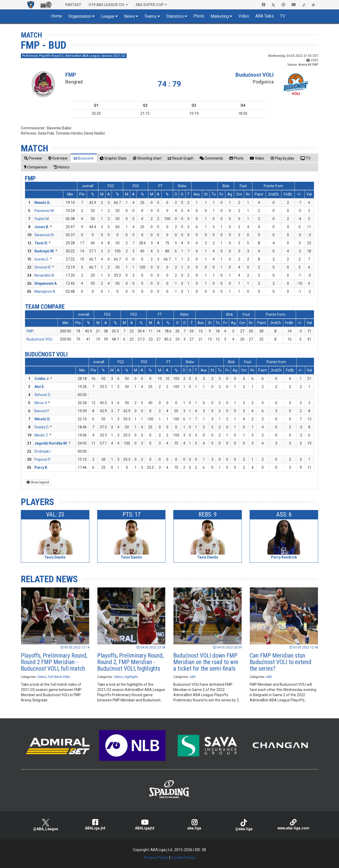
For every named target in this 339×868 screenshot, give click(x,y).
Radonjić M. (45, 251)
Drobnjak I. (43, 451)
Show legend (38, 482)
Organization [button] (80, 16)
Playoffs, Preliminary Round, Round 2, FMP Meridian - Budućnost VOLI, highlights (130, 662)
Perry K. (41, 468)
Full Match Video (59, 677)
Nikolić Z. (42, 435)
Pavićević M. (44, 211)
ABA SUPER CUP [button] (150, 5)
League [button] (108, 16)
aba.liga (194, 825)
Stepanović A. (46, 283)
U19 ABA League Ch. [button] (107, 5)
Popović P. (43, 459)
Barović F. (42, 411)
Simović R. (43, 267)
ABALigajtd (145, 825)
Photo (199, 16)
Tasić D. (41, 243)
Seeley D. (42, 427)
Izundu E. (42, 259)
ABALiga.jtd (95, 825)
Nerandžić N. (45, 275)
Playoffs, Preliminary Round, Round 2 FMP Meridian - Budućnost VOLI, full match (54, 662)
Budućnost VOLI (255, 75)
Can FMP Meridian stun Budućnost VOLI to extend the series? (281, 662)
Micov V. (41, 403)
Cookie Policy (183, 858)
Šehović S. (43, 395)
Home (57, 16)
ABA (193, 677)
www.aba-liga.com (293, 825)
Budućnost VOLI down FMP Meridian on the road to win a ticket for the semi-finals (206, 662)
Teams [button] (150, 16)
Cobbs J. (42, 379)
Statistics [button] (175, 16)
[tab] (33, 158)
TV (283, 16)
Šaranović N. (44, 235)
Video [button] (244, 16)
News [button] (129, 16)
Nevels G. (42, 203)
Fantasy (73, 5)
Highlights (131, 677)
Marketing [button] (220, 16)
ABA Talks (265, 16)
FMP (71, 75)
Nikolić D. (42, 419)
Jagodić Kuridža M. (51, 443)
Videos (42, 677)
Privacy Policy (156, 858)
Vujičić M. (42, 219)
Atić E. (40, 387)
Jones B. (42, 227)
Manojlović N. (45, 292)
